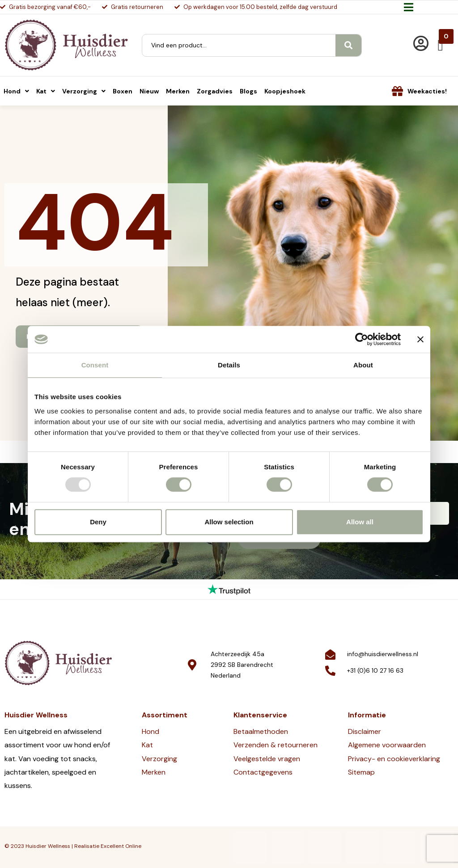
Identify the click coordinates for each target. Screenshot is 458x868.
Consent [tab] (95, 365)
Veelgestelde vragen (267, 759)
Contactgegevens (263, 772)
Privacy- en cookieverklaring (394, 759)
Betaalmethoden (261, 731)
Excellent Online (121, 846)
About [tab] (363, 365)
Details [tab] (229, 365)
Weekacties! (427, 91)
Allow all (360, 522)
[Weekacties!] (397, 91)
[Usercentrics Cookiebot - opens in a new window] (362, 339)
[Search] (348, 45)
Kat (147, 745)
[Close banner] (420, 339)
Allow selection (229, 522)
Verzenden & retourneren (276, 745)
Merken (154, 772)
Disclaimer (365, 731)
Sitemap (361, 772)
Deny (98, 522)
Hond (151, 731)
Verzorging (159, 759)
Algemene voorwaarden (387, 745)
